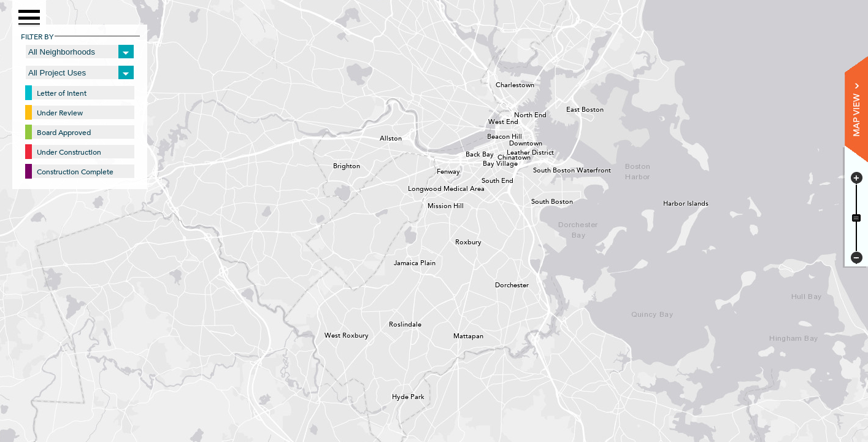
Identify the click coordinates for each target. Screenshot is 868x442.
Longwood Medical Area (412, 187)
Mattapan (457, 335)
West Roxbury (328, 334)
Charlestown (499, 83)
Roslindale (393, 323)
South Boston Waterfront (537, 169)
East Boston (570, 108)
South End (485, 179)
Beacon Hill (491, 135)
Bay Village (486, 162)
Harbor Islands (667, 202)
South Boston (535, 200)
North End (518, 114)
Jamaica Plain (398, 262)
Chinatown (501, 156)
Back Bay (469, 153)
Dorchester (499, 284)
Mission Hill (431, 204)
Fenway (440, 170)
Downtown (513, 142)
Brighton (337, 165)
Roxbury (459, 241)
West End (492, 120)
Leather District (510, 151)
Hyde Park (396, 395)
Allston (383, 137)
